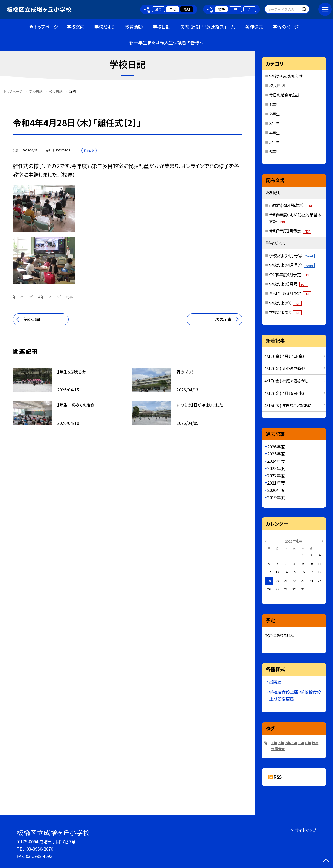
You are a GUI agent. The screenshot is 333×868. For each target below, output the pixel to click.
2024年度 (276, 461)
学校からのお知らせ (286, 76)
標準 (221, 9)
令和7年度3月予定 (290, 293)
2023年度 (276, 468)
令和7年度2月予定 (290, 231)
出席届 (275, 681)
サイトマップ (306, 830)
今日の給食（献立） (284, 95)
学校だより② (285, 303)
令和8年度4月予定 (290, 274)
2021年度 (276, 483)
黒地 (187, 9)
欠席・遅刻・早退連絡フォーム (207, 27)
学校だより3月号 (288, 284)
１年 (274, 743)
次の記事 (223, 319)
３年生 (274, 123)
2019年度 (276, 497)
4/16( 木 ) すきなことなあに (288, 405)
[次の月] (322, 541)
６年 (60, 297)
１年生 (274, 104)
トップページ (46, 27)
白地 (172, 9)
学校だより (104, 27)
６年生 (274, 151)
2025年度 (276, 454)
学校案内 (75, 27)
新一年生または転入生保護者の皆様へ (166, 43)
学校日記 (161, 27)
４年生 (274, 133)
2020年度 (276, 490)
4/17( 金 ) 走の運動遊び (285, 368)
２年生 (274, 114)
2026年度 (276, 447)
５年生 (274, 142)
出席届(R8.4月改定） (292, 205)
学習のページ (286, 27)
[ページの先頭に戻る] (326, 861)
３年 (32, 297)
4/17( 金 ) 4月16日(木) (284, 393)
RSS (278, 777)
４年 (41, 297)
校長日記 (277, 85)
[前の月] (266, 541)
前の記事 (32, 319)
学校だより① (285, 312)
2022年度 (276, 475)
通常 (158, 9)
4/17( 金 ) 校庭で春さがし (286, 381)
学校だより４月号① (292, 265)
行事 (69, 297)
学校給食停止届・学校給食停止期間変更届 (295, 696)
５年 (50, 297)
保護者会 (278, 749)
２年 (23, 297)
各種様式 (254, 27)
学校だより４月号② (292, 255)
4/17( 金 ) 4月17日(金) (284, 356)
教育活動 (134, 27)
